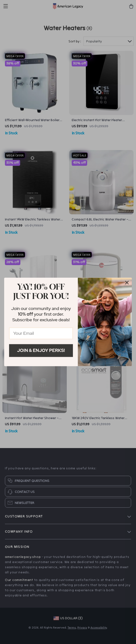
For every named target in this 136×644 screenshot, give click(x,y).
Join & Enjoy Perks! (41, 350)
